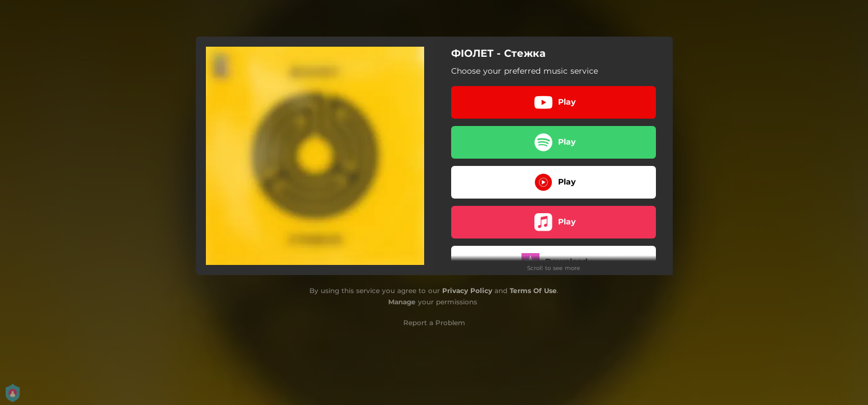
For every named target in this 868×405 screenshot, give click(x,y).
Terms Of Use (533, 291)
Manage (402, 302)
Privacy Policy (467, 291)
